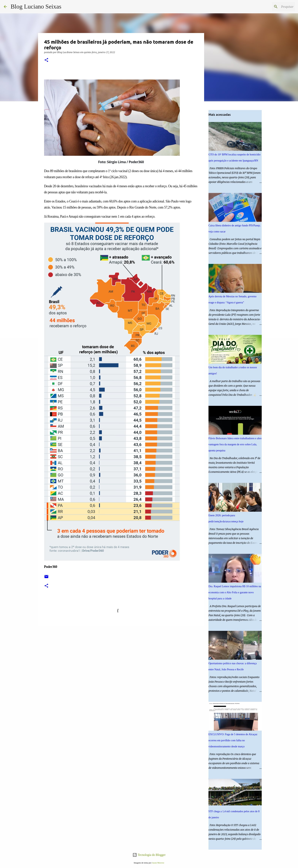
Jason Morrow (158, 863)
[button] (46, 60)
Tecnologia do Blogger (149, 855)
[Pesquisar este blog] (275, 7)
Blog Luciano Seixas (36, 6)
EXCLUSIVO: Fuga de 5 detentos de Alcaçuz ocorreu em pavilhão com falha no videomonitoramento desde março (233, 740)
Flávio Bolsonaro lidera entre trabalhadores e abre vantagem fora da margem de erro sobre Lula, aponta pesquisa (235, 444)
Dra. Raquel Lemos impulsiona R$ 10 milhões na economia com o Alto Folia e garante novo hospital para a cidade (235, 592)
